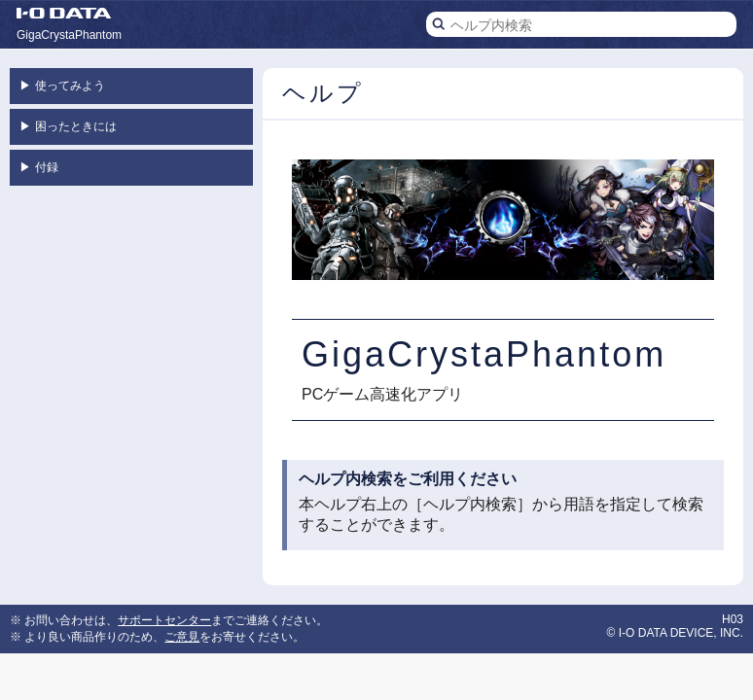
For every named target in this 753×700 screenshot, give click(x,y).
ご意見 (182, 637)
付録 (39, 167)
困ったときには (68, 126)
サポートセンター (164, 620)
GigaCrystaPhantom (69, 35)
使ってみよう (62, 86)
